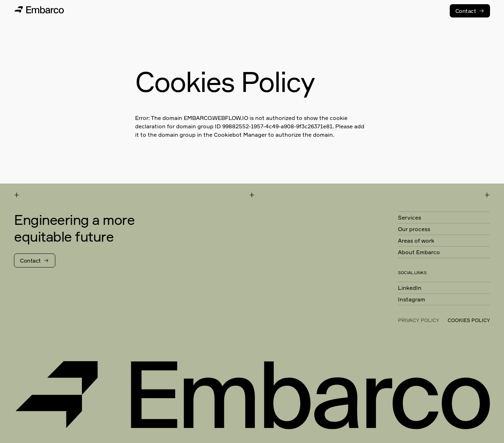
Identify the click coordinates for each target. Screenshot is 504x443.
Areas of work (416, 241)
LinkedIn (410, 288)
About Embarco (419, 252)
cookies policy (469, 320)
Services (409, 217)
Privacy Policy (419, 320)
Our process (414, 229)
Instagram (412, 299)
